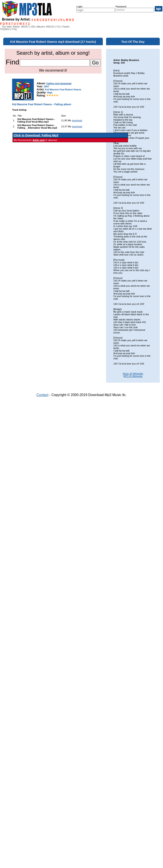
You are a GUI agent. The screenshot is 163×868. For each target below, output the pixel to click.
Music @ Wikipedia (133, 374)
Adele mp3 (39, 140)
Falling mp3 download (59, 83)
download (77, 120)
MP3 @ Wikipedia (133, 376)
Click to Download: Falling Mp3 (36, 135)
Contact (42, 395)
